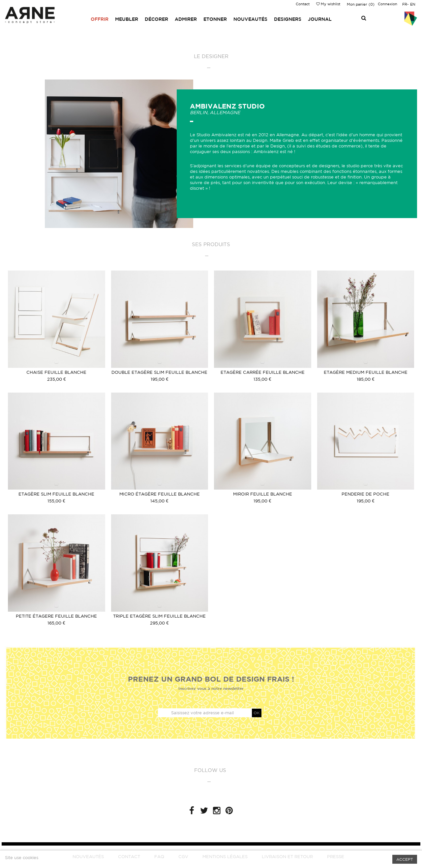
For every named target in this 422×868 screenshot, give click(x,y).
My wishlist (328, 4)
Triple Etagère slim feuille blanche (159, 616)
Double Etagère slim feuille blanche (159, 372)
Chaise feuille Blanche (56, 372)
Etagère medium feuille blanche (366, 372)
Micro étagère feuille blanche (160, 494)
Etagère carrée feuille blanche (263, 372)
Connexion (388, 4)
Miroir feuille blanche (263, 494)
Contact (303, 4)
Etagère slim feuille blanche (56, 494)
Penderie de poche (365, 494)
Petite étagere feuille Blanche (56, 616)
